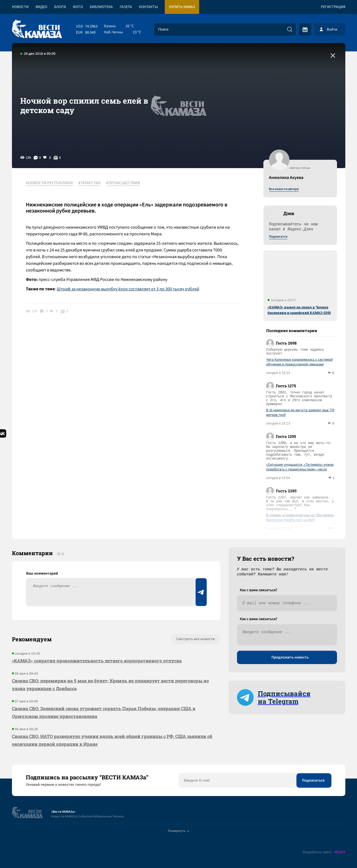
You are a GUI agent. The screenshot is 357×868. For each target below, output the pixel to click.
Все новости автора (284, 189)
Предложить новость (290, 657)
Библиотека (101, 7)
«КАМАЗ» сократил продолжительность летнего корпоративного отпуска (97, 661)
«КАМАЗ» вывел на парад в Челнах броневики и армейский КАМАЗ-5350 (299, 310)
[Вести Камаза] (37, 29)
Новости (20, 7)
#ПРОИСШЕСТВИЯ (123, 183)
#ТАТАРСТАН (89, 183)
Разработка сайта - (324, 852)
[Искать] (290, 29)
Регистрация (333, 7)
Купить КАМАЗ (182, 7)
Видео (41, 7)
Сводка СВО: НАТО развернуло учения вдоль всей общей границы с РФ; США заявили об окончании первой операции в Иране (112, 740)
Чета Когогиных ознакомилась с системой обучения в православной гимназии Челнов (299, 362)
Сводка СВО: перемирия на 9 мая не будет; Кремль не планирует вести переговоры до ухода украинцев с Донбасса (110, 684)
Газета (126, 7)
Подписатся (278, 237)
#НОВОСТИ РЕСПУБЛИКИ (49, 183)
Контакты (148, 7)
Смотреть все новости (195, 639)
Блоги (60, 7)
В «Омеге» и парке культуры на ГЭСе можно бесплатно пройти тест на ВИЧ (300, 518)
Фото (78, 7)
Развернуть (178, 831)
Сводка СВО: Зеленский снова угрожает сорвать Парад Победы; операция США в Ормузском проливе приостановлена (104, 712)
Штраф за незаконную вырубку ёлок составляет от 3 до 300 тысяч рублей (128, 289)
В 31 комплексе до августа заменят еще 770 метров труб (300, 413)
